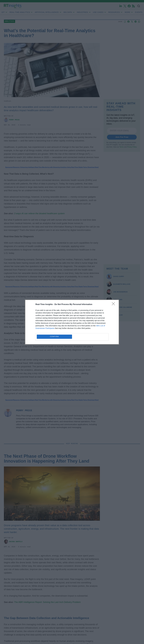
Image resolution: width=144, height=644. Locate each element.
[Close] (114, 305)
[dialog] (72, 322)
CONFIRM (54, 337)
